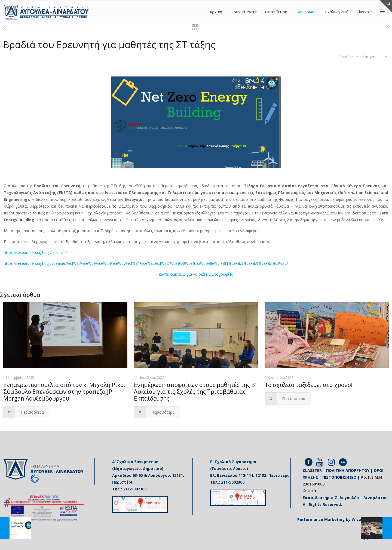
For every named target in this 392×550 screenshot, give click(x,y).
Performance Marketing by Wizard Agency (339, 519)
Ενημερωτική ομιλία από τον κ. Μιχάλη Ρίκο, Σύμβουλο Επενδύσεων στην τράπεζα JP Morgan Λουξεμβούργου (64, 392)
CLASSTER (312, 470)
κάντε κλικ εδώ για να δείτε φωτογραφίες (196, 274)
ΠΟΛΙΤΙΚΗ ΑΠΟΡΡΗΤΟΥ (348, 470)
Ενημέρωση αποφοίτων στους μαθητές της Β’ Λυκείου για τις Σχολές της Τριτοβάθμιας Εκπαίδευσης (195, 392)
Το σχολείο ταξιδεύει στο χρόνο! (309, 385)
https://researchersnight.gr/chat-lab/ (35, 252)
